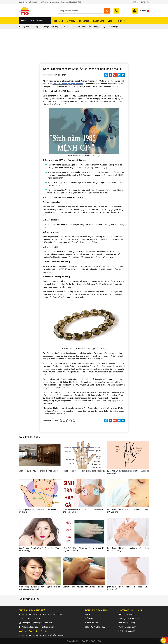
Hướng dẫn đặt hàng (127, 614)
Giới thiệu (71, 21)
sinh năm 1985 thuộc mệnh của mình (68, 84)
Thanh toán (84, 21)
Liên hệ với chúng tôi (127, 631)
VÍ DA (87, 614)
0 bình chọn (61, 75)
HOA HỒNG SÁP (92, 623)
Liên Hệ (122, 21)
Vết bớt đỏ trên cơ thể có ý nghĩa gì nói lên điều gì (83, 587)
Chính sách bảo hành (127, 627)
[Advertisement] (84, 46)
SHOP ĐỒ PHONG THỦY (95, 627)
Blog (111, 22)
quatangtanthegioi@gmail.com (39, 623)
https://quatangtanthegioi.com (41, 627)
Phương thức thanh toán (129, 619)
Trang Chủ (58, 21)
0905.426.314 (34, 619)
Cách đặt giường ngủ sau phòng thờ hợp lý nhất (38, 471)
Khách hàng (99, 21)
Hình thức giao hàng (127, 623)
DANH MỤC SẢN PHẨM (32, 21)
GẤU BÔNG (90, 619)
